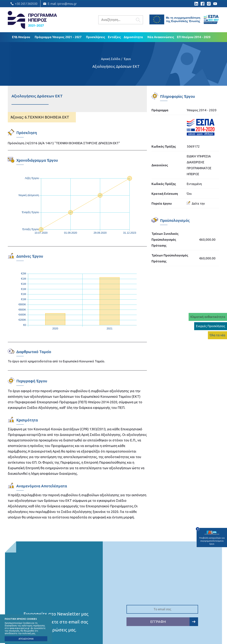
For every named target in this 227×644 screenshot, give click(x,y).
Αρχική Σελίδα (111, 59)
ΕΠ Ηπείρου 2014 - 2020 (194, 37)
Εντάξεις (114, 37)
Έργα (127, 59)
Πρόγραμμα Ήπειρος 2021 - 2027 (58, 37)
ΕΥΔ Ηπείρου (21, 37)
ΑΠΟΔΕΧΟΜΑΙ (26, 639)
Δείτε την (196, 203)
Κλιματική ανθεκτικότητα (208, 317)
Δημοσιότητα (133, 37)
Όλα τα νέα (217, 335)
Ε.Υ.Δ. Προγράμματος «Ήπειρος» (32, 20)
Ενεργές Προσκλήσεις (211, 326)
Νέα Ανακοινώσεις (161, 37)
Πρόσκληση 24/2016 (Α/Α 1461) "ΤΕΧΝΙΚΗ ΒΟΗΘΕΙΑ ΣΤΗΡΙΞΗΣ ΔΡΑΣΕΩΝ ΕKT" (64, 143)
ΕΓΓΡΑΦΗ (174, 622)
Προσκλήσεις (96, 37)
